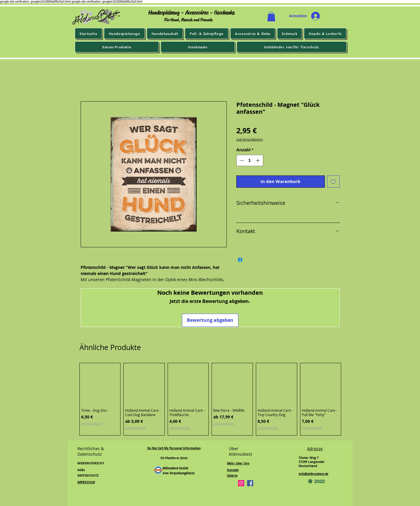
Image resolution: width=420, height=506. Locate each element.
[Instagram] (241, 483)
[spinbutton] (250, 160)
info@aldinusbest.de (313, 474)
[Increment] (258, 160)
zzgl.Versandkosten (250, 140)
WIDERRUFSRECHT (91, 463)
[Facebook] (250, 483)
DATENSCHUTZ (88, 475)
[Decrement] (241, 160)
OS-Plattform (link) (174, 458)
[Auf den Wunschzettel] (333, 182)
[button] (271, 16)
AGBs (81, 470)
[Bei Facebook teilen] (240, 260)
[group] (210, 399)
